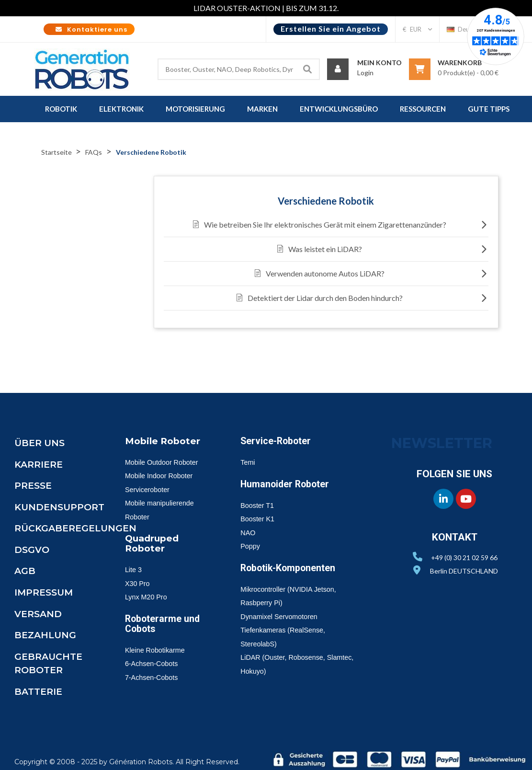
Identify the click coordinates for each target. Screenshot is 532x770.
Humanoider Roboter (289, 484)
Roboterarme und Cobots (165, 622)
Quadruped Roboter (153, 543)
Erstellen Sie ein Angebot (331, 29)
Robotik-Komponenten (293, 568)
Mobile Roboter (165, 441)
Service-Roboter (278, 441)
